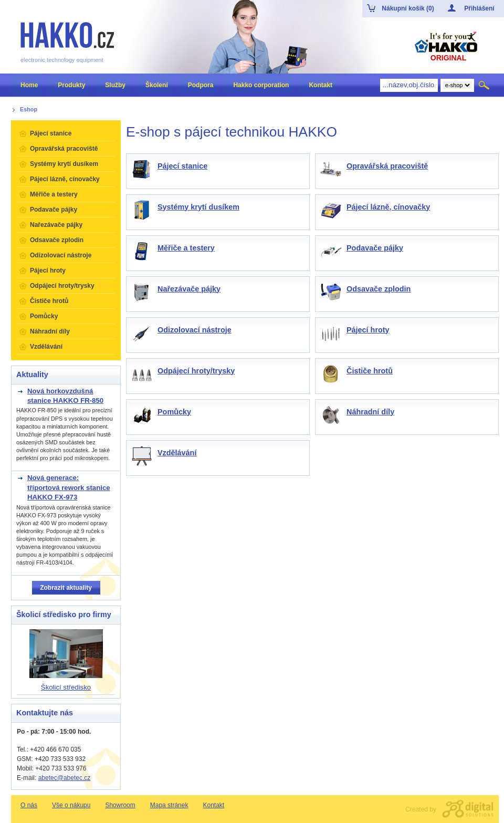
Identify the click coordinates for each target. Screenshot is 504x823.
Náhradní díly (370, 412)
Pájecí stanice (182, 166)
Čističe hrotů (370, 371)
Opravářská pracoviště (387, 166)
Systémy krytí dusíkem (198, 207)
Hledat (485, 85)
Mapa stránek (169, 805)
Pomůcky (174, 412)
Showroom (120, 805)
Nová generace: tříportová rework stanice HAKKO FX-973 (69, 487)
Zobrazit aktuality (66, 588)
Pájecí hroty (368, 330)
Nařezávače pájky (189, 289)
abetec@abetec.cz (65, 778)
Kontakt (213, 805)
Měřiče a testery (186, 248)
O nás (29, 805)
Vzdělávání (177, 453)
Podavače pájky (375, 248)
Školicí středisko (66, 687)
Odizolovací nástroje (195, 330)
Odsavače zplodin (379, 289)
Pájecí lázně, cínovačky (388, 207)
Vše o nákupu (71, 805)
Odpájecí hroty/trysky (196, 371)
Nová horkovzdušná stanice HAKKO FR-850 (65, 396)
